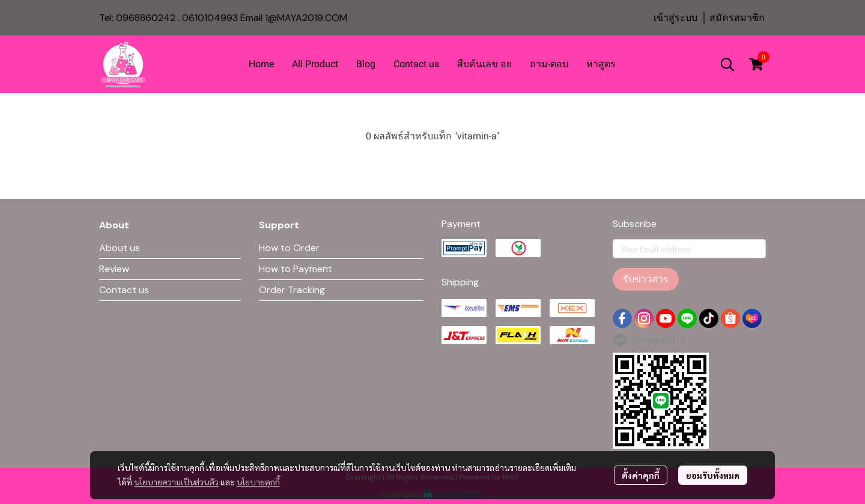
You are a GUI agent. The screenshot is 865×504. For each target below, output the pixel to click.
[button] (727, 64)
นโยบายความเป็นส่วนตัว (176, 482)
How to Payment (296, 269)
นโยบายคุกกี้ (258, 482)
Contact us (124, 290)
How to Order (289, 248)
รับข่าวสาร (646, 279)
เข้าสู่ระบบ (675, 18)
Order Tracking (292, 290)
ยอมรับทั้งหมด (713, 475)
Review (114, 269)
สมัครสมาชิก (737, 18)
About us (120, 248)
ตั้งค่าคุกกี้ (641, 475)
